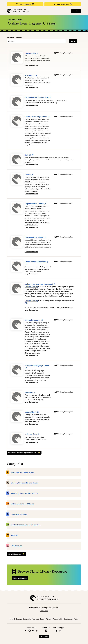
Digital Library (16, 20)
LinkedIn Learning (31, 287)
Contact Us (44, 611)
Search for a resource (14, 38)
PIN (26, 303)
